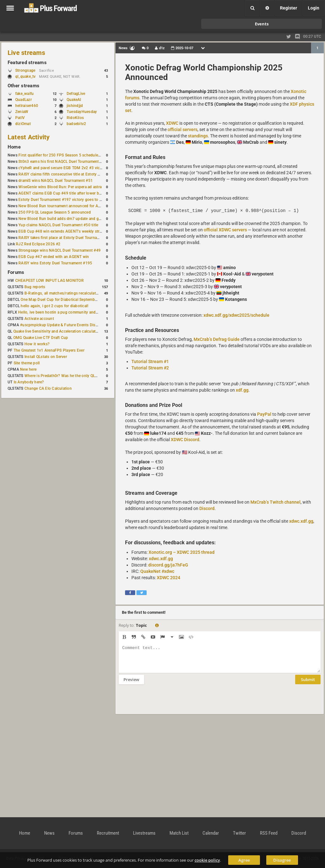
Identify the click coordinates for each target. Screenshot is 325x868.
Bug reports (35, 287)
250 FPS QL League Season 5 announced (55, 212)
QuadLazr (23, 100)
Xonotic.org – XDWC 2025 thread (182, 552)
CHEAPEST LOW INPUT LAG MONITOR (50, 281)
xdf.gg (242, 390)
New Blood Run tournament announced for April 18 (64, 206)
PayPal (264, 414)
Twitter (239, 833)
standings (198, 136)
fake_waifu (24, 94)
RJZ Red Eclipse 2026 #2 (38, 244)
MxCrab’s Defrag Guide (217, 339)
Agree (244, 860)
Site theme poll (27, 363)
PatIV (20, 118)
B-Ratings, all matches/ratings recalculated (62, 293)
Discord (207, 508)
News (49, 833)
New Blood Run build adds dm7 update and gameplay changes (74, 219)
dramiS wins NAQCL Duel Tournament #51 (56, 181)
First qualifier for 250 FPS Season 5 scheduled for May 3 (68, 155)
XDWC (172, 123)
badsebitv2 (76, 124)
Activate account (39, 319)
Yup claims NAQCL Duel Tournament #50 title (58, 225)
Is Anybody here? (29, 382)
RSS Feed (269, 833)
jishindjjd (75, 106)
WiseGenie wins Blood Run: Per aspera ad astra (60, 187)
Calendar (211, 833)
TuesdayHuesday (82, 112)
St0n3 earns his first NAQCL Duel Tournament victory (65, 162)
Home (14, 147)
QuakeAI (74, 100)
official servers (182, 129)
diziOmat (23, 124)
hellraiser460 (27, 106)
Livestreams (144, 833)
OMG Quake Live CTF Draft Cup (41, 338)
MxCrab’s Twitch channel (275, 502)
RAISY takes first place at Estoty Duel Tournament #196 (67, 238)
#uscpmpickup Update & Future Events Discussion (65, 325)
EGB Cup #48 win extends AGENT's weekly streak (62, 231)
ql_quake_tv (26, 76)
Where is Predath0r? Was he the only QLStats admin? (71, 376)
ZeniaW (22, 112)
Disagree (282, 860)
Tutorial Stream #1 (150, 361)
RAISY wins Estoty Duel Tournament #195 (55, 263)
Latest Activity (29, 137)
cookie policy (207, 860)
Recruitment (108, 833)
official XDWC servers (225, 230)
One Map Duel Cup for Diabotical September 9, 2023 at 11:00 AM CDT (82, 300)
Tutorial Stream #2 (150, 368)
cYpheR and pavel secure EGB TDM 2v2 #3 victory (63, 168)
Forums (16, 272)
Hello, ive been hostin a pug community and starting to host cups (76, 312)
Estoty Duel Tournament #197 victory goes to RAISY (64, 200)
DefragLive (76, 94)
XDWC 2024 (169, 578)
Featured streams (27, 63)
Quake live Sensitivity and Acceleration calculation (57, 331)
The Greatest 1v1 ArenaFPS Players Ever (49, 350)
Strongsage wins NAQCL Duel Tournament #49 (60, 250)
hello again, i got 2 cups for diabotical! (54, 306)
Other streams (23, 86)
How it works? (37, 344)
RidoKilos (75, 118)
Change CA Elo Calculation (48, 388)
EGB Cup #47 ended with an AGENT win (54, 257)
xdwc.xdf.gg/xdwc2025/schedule (236, 315)
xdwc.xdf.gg (301, 521)
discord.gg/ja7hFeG (168, 565)
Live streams (26, 53)
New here (28, 369)
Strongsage (25, 70)
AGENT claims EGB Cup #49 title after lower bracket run (67, 193)
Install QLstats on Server (46, 357)
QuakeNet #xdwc (157, 571)
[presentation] (167, 703)
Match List (179, 833)
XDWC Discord (185, 440)
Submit (308, 684)
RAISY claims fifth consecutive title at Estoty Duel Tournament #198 (78, 174)
